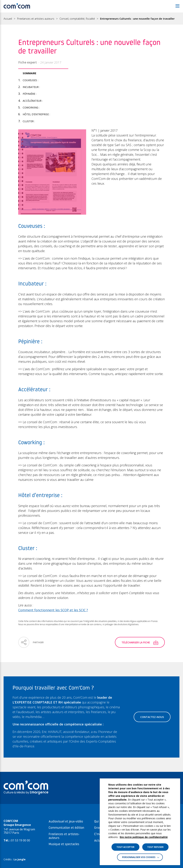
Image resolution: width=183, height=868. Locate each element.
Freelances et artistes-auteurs (36, 19)
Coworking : (31, 107)
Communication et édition (66, 828)
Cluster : (29, 121)
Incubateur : (31, 87)
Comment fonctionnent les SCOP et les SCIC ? (53, 610)
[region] (91, 19)
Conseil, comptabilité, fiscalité (77, 19)
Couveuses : (30, 80)
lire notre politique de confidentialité (144, 837)
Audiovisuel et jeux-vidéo (66, 822)
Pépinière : (30, 94)
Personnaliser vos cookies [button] (139, 857)
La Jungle (20, 859)
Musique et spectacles (64, 844)
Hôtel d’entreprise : (36, 114)
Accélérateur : (33, 101)
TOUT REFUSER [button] (155, 847)
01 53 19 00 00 (21, 840)
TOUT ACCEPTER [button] (125, 847)
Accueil (8, 19)
